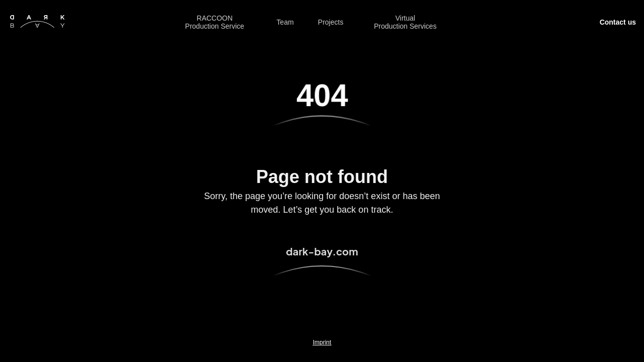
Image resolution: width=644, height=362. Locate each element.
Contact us (618, 22)
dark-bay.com (322, 251)
